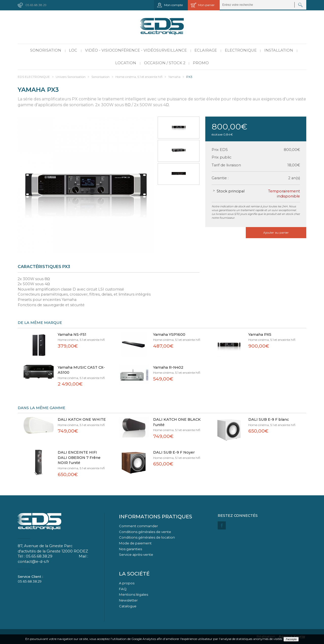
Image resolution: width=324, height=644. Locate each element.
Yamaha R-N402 (168, 367)
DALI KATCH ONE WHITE (82, 419)
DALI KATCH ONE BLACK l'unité (177, 422)
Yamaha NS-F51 (72, 335)
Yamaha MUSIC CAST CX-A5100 (81, 370)
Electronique (241, 50)
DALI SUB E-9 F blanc (269, 419)
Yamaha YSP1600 (169, 335)
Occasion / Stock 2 (165, 63)
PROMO (201, 63)
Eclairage (206, 50)
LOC (73, 50)
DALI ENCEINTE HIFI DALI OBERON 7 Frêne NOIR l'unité (79, 458)
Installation (279, 50)
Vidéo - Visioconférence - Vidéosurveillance (136, 50)
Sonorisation (46, 50)
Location (126, 63)
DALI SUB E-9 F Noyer (174, 452)
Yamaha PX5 (260, 335)
